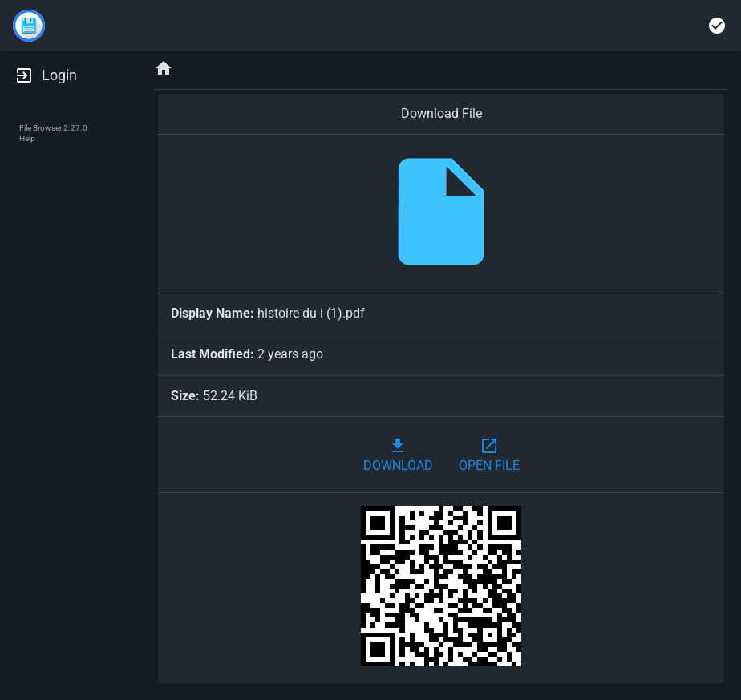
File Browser (40, 128)
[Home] (164, 70)
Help (27, 138)
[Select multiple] (717, 25)
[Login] (64, 76)
